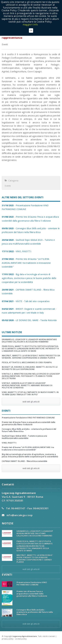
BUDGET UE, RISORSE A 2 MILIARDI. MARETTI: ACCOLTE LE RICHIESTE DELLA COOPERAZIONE (30, 368)
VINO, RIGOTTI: (9, 443)
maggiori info (30, 25)
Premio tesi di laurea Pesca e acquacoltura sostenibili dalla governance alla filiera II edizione (29, 423)
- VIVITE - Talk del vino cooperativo (26, 301)
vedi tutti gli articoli (31, 402)
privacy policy (8, 639)
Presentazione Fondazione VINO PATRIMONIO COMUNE (28, 418)
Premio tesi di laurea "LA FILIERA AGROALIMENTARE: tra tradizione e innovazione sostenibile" (28, 448)
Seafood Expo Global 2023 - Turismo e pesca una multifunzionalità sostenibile (24, 437)
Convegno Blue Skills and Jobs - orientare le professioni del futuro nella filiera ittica (29, 430)
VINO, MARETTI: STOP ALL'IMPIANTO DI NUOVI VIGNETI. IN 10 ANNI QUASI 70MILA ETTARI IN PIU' (30, 393)
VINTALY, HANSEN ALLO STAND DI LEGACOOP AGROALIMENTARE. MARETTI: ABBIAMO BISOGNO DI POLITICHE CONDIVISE (27, 385)
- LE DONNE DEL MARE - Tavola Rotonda (29, 320)
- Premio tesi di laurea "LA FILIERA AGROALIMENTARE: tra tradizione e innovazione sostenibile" (26, 263)
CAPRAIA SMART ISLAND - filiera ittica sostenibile (24, 461)
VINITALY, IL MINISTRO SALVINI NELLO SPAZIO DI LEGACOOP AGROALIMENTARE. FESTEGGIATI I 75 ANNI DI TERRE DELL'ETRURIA (31, 376)
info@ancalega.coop (20, 515)
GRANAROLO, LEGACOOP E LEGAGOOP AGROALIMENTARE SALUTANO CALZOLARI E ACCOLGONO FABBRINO (29, 341)
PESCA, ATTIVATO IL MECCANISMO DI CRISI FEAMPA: (27, 362)
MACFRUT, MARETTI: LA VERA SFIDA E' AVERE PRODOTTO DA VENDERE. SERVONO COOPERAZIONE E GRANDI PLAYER (31, 357)
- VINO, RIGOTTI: (17, 251)
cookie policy (21, 639)
